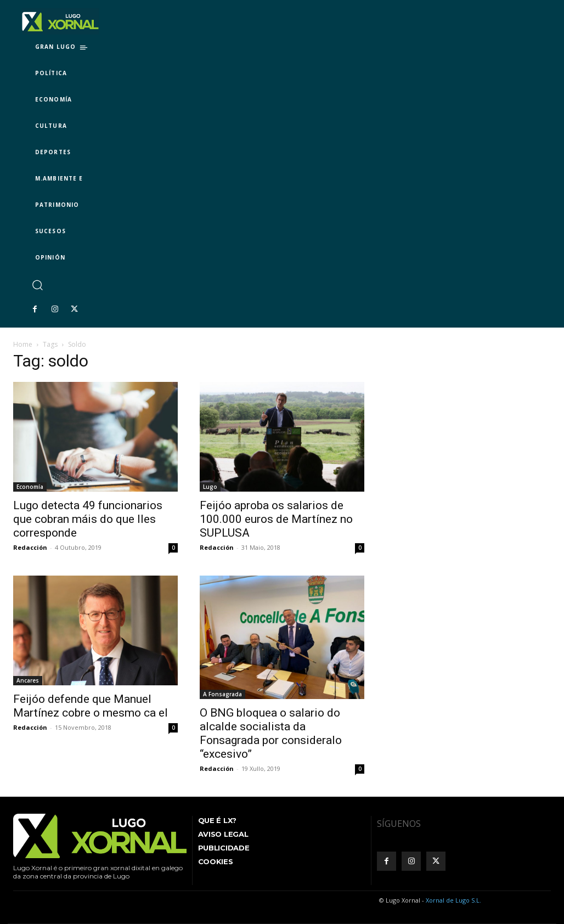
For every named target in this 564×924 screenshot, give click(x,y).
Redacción (30, 547)
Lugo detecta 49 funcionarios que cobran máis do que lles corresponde (88, 519)
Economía (30, 487)
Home (23, 344)
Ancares (28, 680)
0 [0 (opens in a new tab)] (360, 548)
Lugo (210, 487)
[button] (37, 284)
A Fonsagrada (222, 694)
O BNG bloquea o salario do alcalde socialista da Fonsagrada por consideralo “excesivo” (271, 733)
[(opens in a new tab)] (282, 437)
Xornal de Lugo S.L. (453, 900)
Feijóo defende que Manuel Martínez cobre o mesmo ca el (91, 706)
